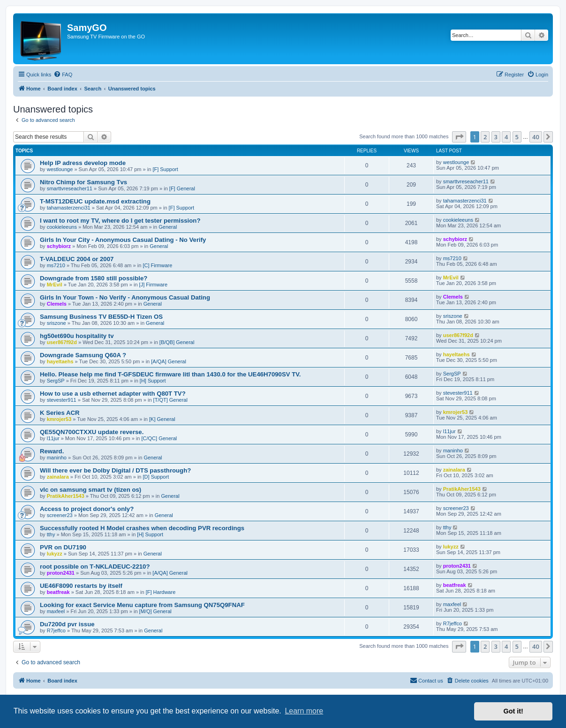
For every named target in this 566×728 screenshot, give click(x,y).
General (168, 227)
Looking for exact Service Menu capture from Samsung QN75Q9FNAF (142, 605)
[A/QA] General (169, 361)
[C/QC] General (159, 438)
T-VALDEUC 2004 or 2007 (77, 259)
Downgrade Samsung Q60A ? (83, 355)
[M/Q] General (155, 611)
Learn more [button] (304, 711)
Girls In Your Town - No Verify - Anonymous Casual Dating (125, 297)
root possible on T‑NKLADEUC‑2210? (95, 567)
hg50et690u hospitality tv (77, 336)
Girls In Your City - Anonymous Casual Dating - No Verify (123, 240)
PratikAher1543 (66, 496)
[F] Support (165, 169)
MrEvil (55, 285)
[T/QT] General (170, 400)
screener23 (60, 515)
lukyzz (55, 554)
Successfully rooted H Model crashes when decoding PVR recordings (142, 528)
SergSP (56, 381)
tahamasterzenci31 (69, 208)
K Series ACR (60, 413)
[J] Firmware (154, 285)
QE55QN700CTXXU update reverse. (92, 432)
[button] (459, 137)
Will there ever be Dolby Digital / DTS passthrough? (115, 470)
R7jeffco (56, 630)
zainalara (58, 477)
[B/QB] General (177, 342)
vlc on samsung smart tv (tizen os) (91, 490)
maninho (57, 458)
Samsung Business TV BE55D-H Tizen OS (101, 317)
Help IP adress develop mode (83, 163)
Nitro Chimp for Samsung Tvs (83, 182)
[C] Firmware (157, 265)
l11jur (53, 438)
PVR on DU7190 (63, 547)
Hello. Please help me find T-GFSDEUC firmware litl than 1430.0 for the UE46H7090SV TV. (170, 374)
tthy (51, 534)
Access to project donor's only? (87, 509)
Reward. (52, 451)
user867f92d (62, 342)
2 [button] (485, 137)
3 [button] (496, 137)
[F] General (182, 188)
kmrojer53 (59, 419)
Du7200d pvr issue (67, 624)
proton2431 (61, 573)
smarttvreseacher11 (70, 188)
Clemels (57, 304)
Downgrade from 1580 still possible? (94, 278)
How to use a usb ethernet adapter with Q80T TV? (113, 394)
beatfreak (58, 592)
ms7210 (56, 265)
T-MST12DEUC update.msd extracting (95, 201)
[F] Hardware (161, 592)
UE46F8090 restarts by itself (81, 586)
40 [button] (536, 137)
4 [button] (506, 137)
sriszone (57, 323)
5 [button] (517, 137)
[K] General (162, 419)
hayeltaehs (60, 361)
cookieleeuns (62, 227)
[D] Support (156, 477)
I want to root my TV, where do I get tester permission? (120, 221)
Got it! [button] (513, 711)
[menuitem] (63, 75)
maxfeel (56, 611)
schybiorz (59, 246)
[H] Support (153, 381)
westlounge (60, 169)
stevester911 (62, 400)
